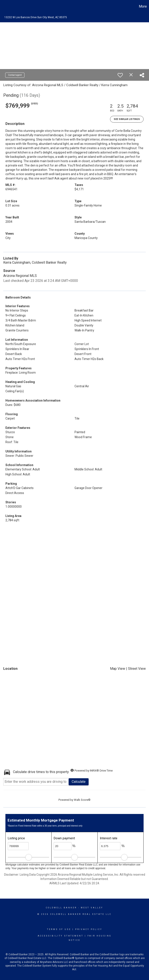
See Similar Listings (127, 119)
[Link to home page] (6, 6)
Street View (137, 669)
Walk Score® (82, 800)
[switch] (120, 75)
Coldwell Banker (61, 908)
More (143, 6)
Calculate (79, 782)
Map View (118, 669)
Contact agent (15, 75)
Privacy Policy (89, 929)
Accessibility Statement (61, 936)
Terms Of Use (59, 929)
